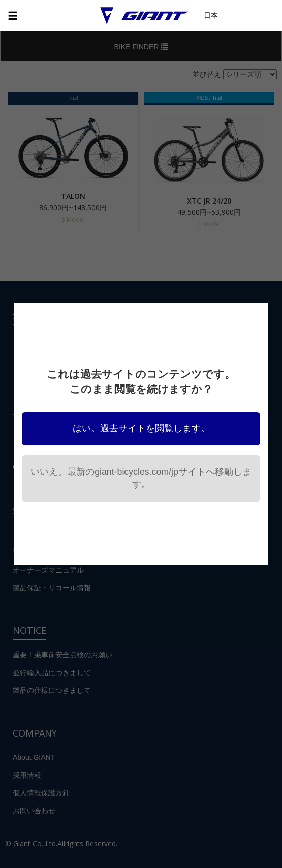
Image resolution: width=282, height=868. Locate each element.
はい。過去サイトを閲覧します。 (141, 428)
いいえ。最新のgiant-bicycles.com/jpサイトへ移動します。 (141, 478)
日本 (211, 15)
